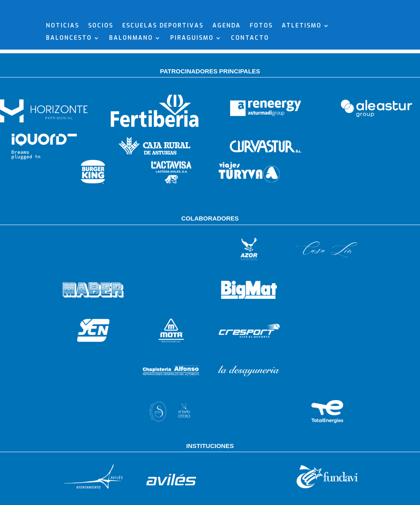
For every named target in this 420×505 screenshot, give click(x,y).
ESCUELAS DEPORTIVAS (163, 69)
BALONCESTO (69, 82)
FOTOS (261, 69)
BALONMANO (131, 82)
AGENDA (227, 69)
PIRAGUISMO (192, 82)
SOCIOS (101, 69)
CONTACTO (250, 82)
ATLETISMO (302, 69)
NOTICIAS (63, 69)
